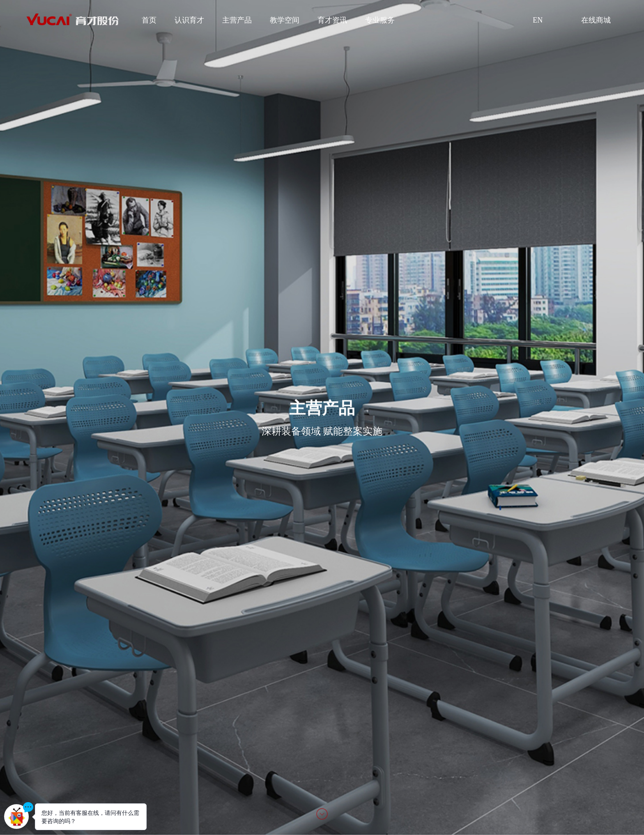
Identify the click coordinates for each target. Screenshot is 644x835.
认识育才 (189, 20)
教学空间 (285, 20)
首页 (149, 20)
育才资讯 (332, 20)
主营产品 (237, 20)
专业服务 (380, 20)
